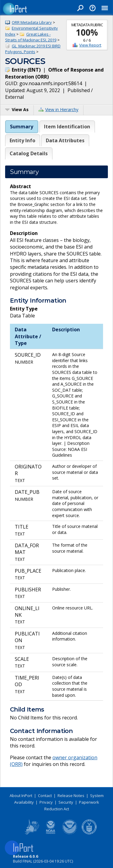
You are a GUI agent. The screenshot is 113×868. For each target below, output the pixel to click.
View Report (90, 45)
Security (66, 802)
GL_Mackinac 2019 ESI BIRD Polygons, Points (33, 49)
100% (87, 32)
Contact (45, 796)
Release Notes (71, 796)
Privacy (46, 802)
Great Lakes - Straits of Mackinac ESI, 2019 (31, 37)
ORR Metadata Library (32, 22)
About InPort (21, 796)
